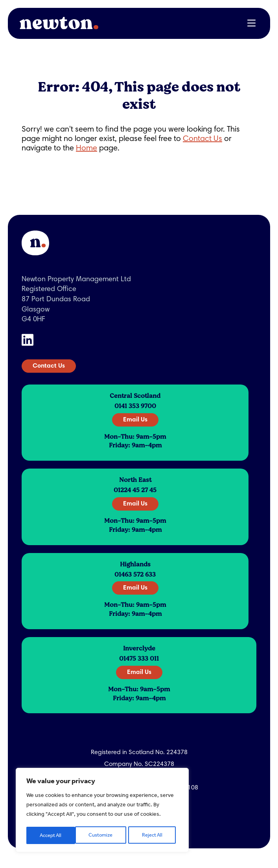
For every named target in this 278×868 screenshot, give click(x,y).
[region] (102, 811)
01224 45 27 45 (135, 490)
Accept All (154, 835)
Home (87, 148)
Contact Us (203, 139)
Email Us (135, 420)
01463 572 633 (135, 575)
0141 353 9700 (135, 406)
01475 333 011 (139, 659)
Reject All (103, 835)
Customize (52, 835)
